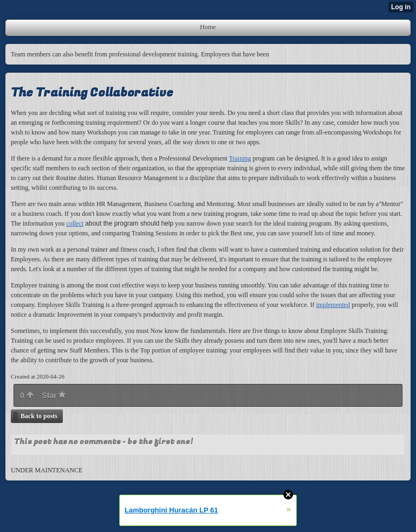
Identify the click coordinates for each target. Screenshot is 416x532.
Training (240, 158)
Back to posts (39, 416)
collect (75, 223)
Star (54, 395)
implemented (333, 305)
